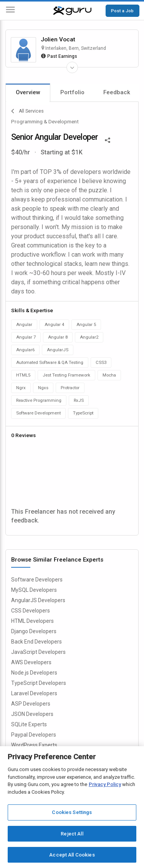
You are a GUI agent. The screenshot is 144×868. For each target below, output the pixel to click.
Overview (28, 92)
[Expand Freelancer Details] (72, 67)
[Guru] (72, 11)
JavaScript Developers (38, 652)
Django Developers (34, 631)
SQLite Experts (29, 724)
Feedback (117, 92)
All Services (27, 111)
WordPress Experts (34, 745)
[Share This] (108, 139)
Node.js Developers (34, 673)
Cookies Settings (72, 812)
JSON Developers (32, 714)
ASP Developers (31, 704)
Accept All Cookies (72, 855)
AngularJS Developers (38, 600)
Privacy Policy (105, 784)
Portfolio (72, 92)
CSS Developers (31, 611)
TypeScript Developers (39, 683)
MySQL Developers (34, 590)
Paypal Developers (34, 735)
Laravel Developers (34, 693)
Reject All (72, 834)
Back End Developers (36, 642)
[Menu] (10, 11)
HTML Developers (32, 621)
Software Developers (37, 580)
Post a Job (122, 11)
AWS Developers (31, 662)
